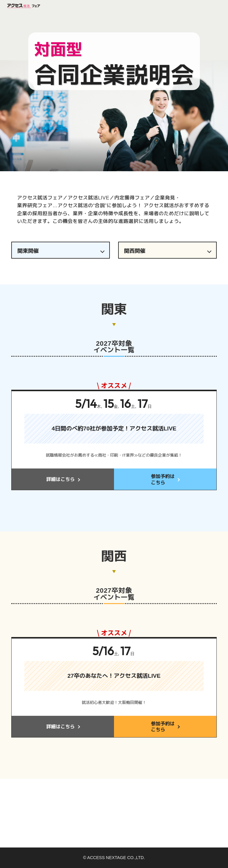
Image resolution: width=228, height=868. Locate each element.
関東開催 (28, 251)
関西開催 (135, 251)
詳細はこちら (61, 479)
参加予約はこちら (163, 479)
